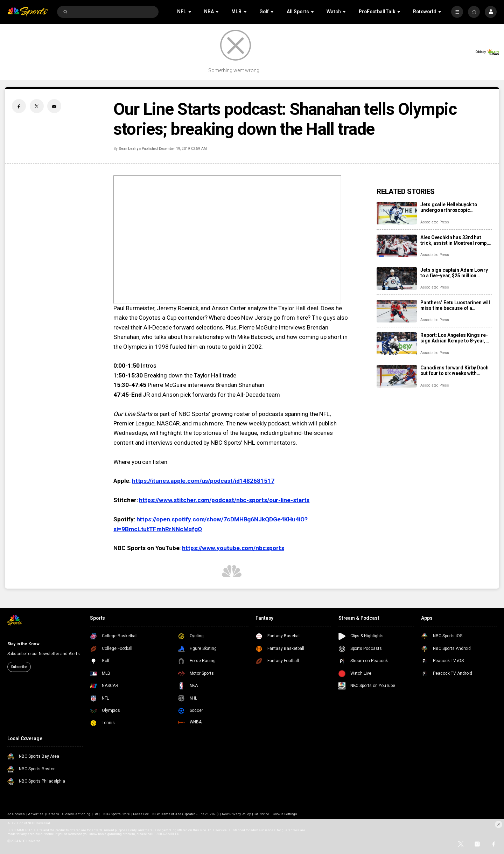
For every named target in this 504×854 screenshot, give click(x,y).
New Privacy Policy (236, 814)
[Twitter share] (37, 106)
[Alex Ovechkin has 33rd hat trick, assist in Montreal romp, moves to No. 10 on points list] (397, 246)
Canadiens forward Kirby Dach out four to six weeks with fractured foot (454, 370)
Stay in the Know (23, 644)
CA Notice (261, 814)
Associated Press (435, 222)
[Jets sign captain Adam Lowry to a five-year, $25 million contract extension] (397, 279)
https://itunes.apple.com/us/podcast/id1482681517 (203, 481)
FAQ (97, 814)
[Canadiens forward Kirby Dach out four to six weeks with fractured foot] (397, 376)
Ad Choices (16, 814)
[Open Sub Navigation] (190, 12)
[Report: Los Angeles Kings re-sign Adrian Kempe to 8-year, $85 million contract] (397, 344)
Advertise (36, 814)
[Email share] (54, 106)
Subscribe (19, 667)
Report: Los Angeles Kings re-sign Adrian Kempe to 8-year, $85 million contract (454, 338)
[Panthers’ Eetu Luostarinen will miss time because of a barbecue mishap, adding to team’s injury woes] (397, 311)
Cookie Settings (285, 814)
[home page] (28, 12)
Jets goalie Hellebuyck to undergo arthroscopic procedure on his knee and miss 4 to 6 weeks (450, 207)
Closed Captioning (76, 814)
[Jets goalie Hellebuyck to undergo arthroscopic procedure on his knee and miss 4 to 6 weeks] (397, 213)
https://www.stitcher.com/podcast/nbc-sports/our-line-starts (224, 500)
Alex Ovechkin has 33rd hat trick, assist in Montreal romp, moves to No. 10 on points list (454, 240)
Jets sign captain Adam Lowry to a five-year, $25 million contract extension (454, 273)
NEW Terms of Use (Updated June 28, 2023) (185, 814)
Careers (53, 814)
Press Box (141, 814)
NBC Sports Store (117, 814)
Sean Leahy (129, 149)
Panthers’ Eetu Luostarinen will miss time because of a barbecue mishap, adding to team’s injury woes (455, 305)
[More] (457, 12)
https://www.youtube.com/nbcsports (233, 548)
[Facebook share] (19, 106)
